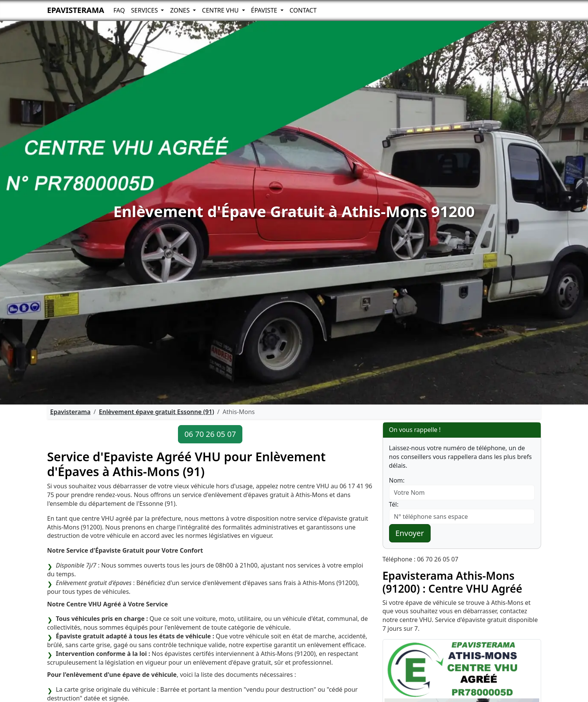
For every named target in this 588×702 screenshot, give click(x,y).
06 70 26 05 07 (210, 434)
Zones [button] (181, 10)
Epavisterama (76, 10)
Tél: (394, 504)
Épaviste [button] (265, 10)
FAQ (119, 10)
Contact (303, 10)
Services (145, 10)
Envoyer (410, 533)
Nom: (397, 480)
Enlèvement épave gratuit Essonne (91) (157, 412)
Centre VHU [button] (221, 10)
